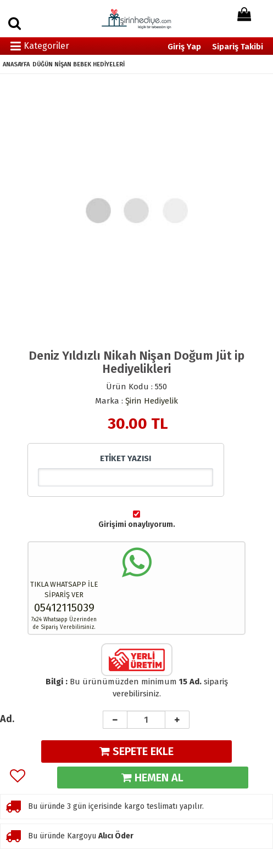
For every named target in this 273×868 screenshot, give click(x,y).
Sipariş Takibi (238, 47)
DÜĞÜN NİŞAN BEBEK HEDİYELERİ (79, 64)
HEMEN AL (152, 778)
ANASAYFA (16, 64)
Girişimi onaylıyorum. (137, 524)
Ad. (7, 719)
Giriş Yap (184, 47)
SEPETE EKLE (136, 751)
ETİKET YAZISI (126, 458)
